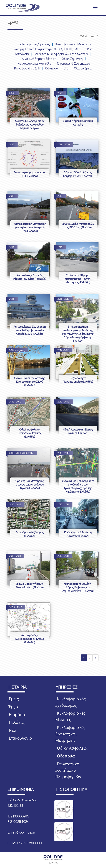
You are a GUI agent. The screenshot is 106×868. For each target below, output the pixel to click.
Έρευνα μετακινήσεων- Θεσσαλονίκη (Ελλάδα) (30, 585)
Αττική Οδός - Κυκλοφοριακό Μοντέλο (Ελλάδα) (30, 639)
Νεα (13, 730)
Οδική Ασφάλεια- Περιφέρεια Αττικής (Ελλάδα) (30, 433)
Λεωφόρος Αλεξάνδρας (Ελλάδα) (30, 534)
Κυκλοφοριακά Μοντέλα (35, 63)
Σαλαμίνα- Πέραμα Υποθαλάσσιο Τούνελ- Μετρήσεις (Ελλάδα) (78, 279)
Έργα (14, 706)
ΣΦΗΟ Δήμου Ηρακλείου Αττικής (78, 123)
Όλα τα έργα (83, 68)
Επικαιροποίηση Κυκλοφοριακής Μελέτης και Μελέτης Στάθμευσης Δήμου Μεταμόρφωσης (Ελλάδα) (78, 334)
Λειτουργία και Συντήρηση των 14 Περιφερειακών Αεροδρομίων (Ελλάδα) (30, 330)
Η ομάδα (17, 714)
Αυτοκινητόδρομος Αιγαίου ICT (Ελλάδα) (30, 174)
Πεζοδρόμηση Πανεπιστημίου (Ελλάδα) (78, 380)
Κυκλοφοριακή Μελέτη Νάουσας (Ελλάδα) (78, 534)
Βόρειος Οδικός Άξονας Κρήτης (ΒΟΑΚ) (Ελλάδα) (78, 174)
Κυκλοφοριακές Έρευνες (33, 44)
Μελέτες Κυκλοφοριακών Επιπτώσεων (61, 54)
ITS (66, 68)
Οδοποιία (52, 68)
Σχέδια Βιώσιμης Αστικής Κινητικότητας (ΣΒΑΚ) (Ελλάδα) (30, 382)
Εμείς (14, 699)
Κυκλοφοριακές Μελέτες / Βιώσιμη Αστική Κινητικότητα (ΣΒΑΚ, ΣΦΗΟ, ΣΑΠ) (52, 47)
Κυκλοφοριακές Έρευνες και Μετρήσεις (70, 734)
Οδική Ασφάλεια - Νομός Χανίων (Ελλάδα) (78, 431)
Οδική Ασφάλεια (72, 748)
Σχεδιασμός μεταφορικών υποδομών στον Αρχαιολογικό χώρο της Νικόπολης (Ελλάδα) (78, 486)
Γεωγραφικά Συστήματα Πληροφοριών (68, 770)
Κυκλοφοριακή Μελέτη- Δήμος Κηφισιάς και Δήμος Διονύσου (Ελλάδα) (78, 587)
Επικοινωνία (21, 738)
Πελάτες (17, 722)
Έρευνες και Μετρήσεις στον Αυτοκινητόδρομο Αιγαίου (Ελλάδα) (30, 484)
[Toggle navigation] (95, 7)
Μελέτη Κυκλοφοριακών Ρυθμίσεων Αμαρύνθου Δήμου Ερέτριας (30, 124)
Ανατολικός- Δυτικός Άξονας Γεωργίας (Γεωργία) (30, 277)
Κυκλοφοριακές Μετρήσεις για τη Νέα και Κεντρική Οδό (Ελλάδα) (30, 227)
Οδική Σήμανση (72, 59)
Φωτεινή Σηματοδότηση (39, 59)
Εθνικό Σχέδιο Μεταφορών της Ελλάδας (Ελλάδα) (78, 225)
